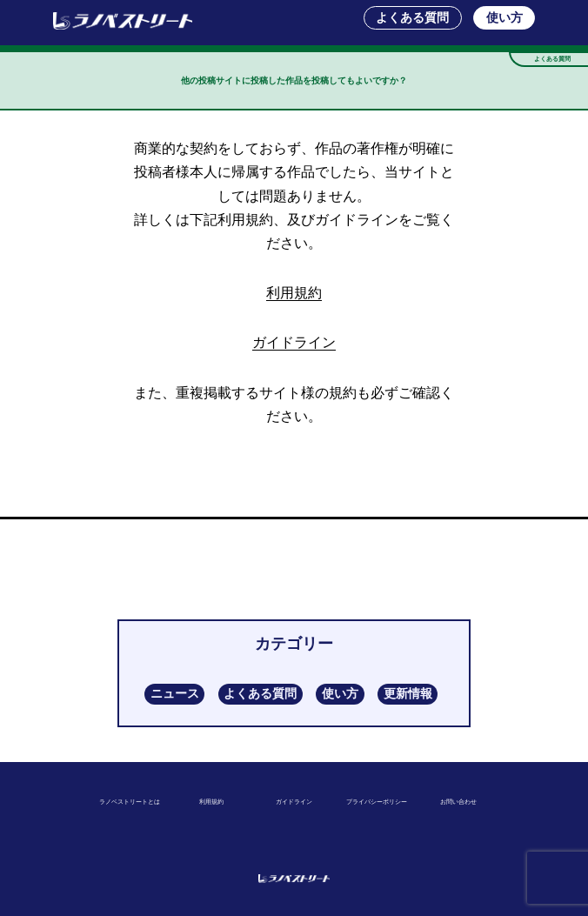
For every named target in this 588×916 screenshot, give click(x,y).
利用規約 (294, 293)
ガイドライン (294, 342)
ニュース (175, 694)
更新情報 (408, 694)
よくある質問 (412, 17)
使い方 (504, 17)
